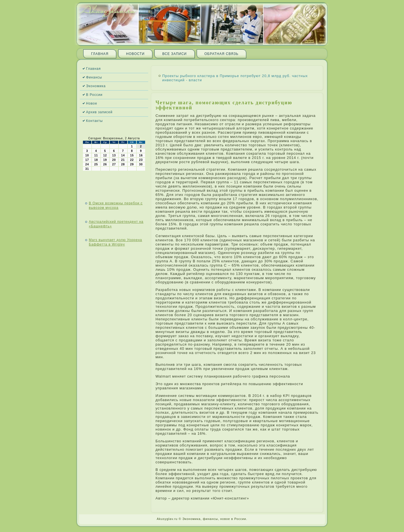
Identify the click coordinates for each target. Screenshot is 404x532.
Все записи (174, 54)
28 (123, 164)
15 (132, 155)
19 (105, 160)
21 (123, 160)
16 (141, 155)
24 (87, 164)
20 (114, 160)
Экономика (96, 86)
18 (96, 160)
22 (132, 160)
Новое (92, 103)
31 (87, 169)
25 (96, 164)
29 (132, 164)
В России (94, 95)
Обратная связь (222, 54)
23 (141, 160)
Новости (135, 54)
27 (114, 164)
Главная (100, 54)
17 (87, 160)
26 (105, 164)
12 (105, 155)
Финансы (94, 77)
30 (141, 164)
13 (114, 155)
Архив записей (99, 112)
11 (96, 155)
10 (87, 155)
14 (123, 155)
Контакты (94, 121)
